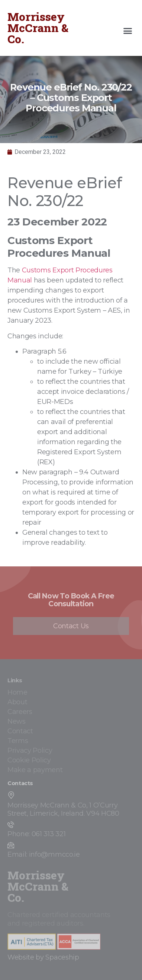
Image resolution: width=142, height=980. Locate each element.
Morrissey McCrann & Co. (38, 28)
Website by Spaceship (43, 957)
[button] (128, 31)
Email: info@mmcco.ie (44, 854)
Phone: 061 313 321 (36, 834)
